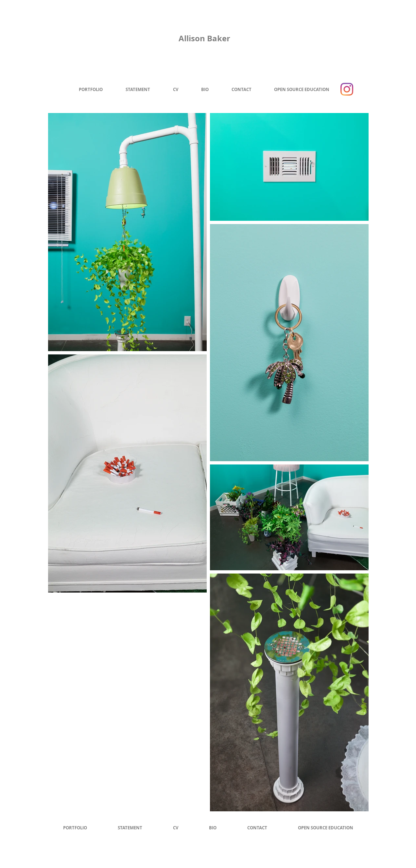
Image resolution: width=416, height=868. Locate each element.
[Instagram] (347, 89)
